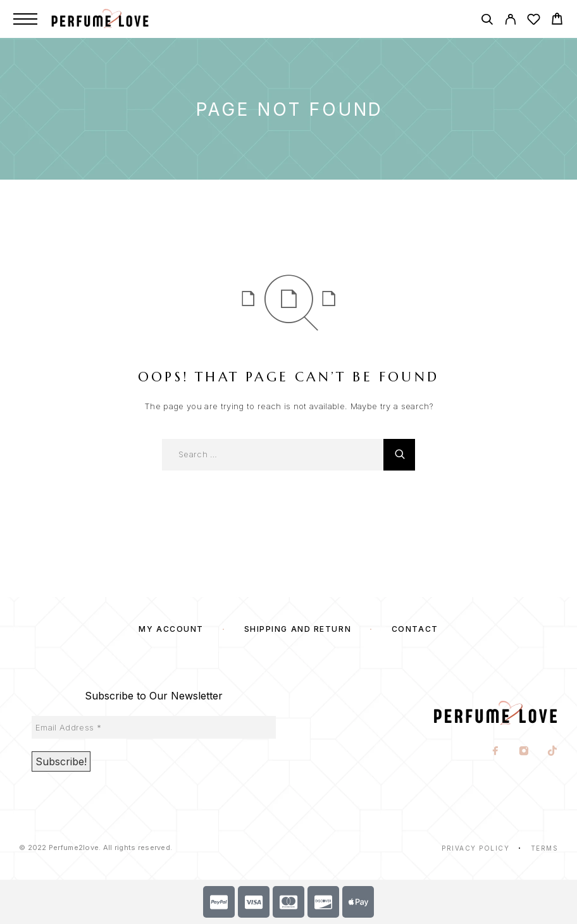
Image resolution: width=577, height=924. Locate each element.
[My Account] (510, 21)
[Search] (487, 21)
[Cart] (557, 21)
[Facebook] (496, 752)
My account (171, 629)
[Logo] (113, 19)
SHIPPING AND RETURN (298, 629)
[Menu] (25, 19)
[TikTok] (553, 752)
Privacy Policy (475, 848)
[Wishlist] (534, 21)
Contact (415, 629)
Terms (545, 848)
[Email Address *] (154, 727)
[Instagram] (524, 752)
